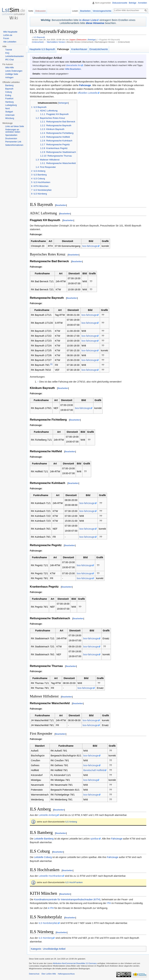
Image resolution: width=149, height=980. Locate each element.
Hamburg (9, 102)
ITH (109, 903)
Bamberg (9, 85)
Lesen (75, 11)
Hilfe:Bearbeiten (73, 69)
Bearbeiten (61, 205)
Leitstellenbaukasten (14, 56)
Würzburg (10, 118)
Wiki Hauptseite (10, 32)
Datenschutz (34, 974)
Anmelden (142, 3)
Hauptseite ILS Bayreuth (42, 49)
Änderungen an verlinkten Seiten (13, 131)
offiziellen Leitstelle (87, 93)
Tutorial (9, 50)
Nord (7, 109)
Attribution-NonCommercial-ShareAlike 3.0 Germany (75, 963)
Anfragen (9, 78)
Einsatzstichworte (99, 49)
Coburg (9, 92)
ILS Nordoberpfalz (48, 923)
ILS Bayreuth (39, 37)
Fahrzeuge (85, 85)
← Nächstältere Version (55, 42)
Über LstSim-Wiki (49, 974)
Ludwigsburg (11, 105)
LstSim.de (8, 35)
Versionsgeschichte (102, 11)
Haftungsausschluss (66, 974)
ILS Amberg (71, 822)
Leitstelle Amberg (48, 815)
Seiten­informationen (14, 145)
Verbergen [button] (63, 103)
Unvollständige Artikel (54, 949)
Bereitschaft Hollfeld (94, 770)
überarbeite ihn (73, 65)
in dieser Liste (88, 20)
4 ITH (51, 908)
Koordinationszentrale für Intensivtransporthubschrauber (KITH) (67, 899)
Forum (6, 38)
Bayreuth (9, 89)
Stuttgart (9, 112)
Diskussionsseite (120, 3)
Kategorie (36, 949)
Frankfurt (9, 99)
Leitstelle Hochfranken (50, 876)
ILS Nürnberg (46, 938)
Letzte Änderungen (14, 71)
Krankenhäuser (79, 49)
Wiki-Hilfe (10, 68)
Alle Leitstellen (10, 42)
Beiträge (92, 40)
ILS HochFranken (74, 882)
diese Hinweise (95, 23)
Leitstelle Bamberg (44, 839)
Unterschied (38, 42)
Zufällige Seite (12, 74)
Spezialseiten (11, 135)
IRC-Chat (9, 60)
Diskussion (82, 40)
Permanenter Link (13, 142)
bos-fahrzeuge (90, 246)
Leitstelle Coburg (43, 857)
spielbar (94, 839)
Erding (8, 95)
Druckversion (11, 139)
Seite (31, 11)
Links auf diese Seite (15, 126)
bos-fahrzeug (90, 780)
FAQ (7, 53)
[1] (51, 364)
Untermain (10, 115)
